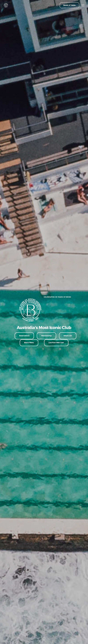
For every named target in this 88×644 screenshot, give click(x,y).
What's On (68, 336)
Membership (46, 336)
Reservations (24, 336)
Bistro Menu (29, 343)
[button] (69, 5)
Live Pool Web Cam (56, 343)
